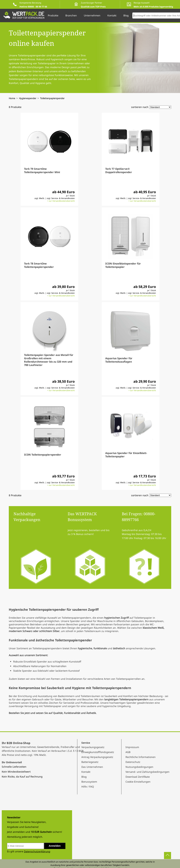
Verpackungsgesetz (93, 747)
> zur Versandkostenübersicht (61, 201)
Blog (84, 777)
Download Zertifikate (138, 777)
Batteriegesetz (90, 762)
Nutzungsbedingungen (139, 767)
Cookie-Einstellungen (138, 782)
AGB (128, 752)
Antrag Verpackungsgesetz (97, 757)
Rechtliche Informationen (141, 757)
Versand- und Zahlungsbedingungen (147, 772)
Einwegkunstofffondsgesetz (98, 752)
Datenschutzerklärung (37, 851)
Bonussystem (89, 782)
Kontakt (86, 772)
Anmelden (55, 846)
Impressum (132, 747)
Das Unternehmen (92, 767)
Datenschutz (133, 762)
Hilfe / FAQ (88, 787)
